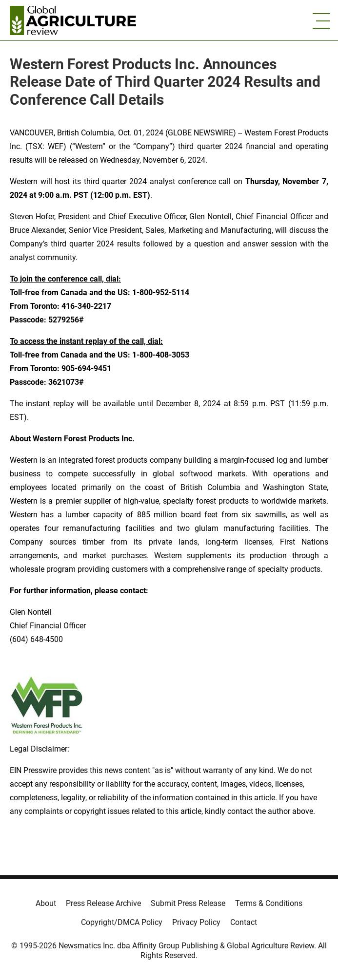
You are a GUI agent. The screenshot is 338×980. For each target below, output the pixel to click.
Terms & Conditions (269, 903)
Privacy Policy (196, 922)
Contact (244, 922)
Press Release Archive (103, 903)
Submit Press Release (188, 903)
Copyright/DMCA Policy (122, 922)
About (46, 903)
